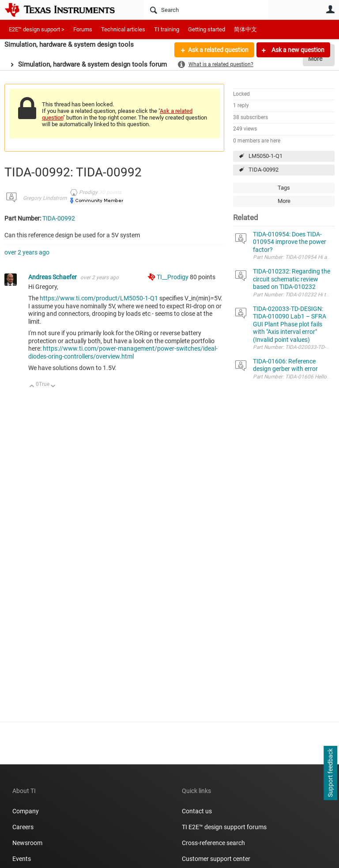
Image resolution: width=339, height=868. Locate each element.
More (284, 201)
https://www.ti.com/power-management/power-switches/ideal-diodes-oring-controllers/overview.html (123, 352)
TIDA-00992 (264, 170)
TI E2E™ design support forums (224, 827)
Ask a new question (297, 50)
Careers (23, 827)
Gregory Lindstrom (45, 198)
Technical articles (123, 29)
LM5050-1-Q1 (266, 156)
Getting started (207, 29)
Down (53, 387)
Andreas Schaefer (53, 277)
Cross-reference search (213, 843)
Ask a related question (218, 50)
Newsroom (27, 843)
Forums (83, 29)
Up (32, 387)
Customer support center (216, 859)
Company (26, 811)
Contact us (197, 811)
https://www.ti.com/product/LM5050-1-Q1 (99, 298)
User (330, 9)
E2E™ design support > (37, 29)
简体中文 (245, 29)
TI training (167, 29)
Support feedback (330, 773)
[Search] (206, 10)
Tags (284, 188)
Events (22, 859)
